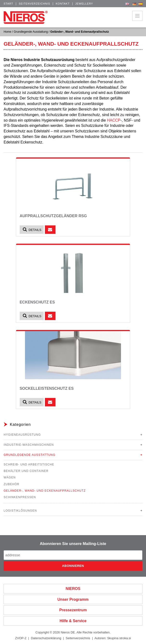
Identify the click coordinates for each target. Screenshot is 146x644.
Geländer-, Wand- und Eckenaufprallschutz (45, 491)
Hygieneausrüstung (22, 435)
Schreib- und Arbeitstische (29, 464)
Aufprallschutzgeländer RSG (53, 216)
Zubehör (12, 484)
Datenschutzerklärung (46, 638)
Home (7, 32)
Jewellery (84, 4)
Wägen (10, 477)
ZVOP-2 (21, 638)
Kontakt (63, 4)
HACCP (114, 120)
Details (32, 230)
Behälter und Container (26, 471)
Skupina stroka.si (119, 638)
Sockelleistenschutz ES (47, 388)
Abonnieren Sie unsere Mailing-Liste (73, 544)
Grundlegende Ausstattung (31, 32)
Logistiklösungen (20, 511)
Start (8, 4)
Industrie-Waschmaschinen (29, 445)
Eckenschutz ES (37, 302)
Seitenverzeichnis (34, 4)
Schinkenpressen (20, 497)
